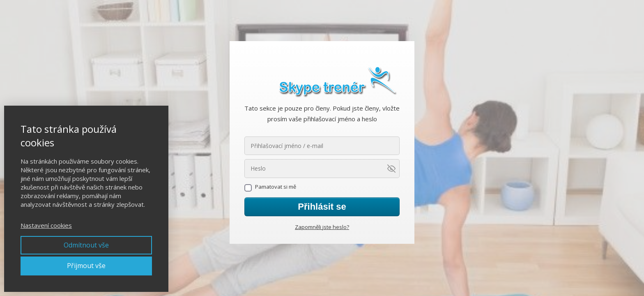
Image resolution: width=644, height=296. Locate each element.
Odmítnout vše (86, 245)
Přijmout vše (86, 266)
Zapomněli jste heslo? (322, 227)
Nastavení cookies (46, 225)
